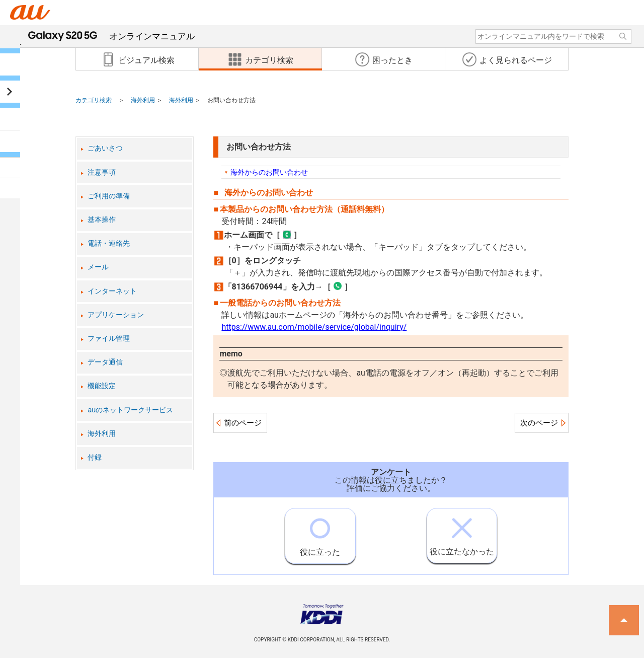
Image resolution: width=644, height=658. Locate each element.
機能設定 (102, 386)
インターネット (112, 291)
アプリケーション (116, 315)
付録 (95, 457)
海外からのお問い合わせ (269, 172)
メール (98, 267)
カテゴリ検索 (94, 100)
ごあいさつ (105, 148)
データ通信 (105, 362)
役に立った (320, 533)
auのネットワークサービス (130, 410)
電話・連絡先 (109, 243)
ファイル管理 (109, 339)
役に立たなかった (462, 532)
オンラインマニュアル (111, 36)
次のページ (539, 423)
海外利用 (143, 100)
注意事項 (102, 172)
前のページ (243, 423)
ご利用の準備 (109, 196)
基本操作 (102, 220)
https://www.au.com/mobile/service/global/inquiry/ (314, 327)
